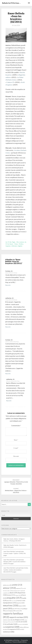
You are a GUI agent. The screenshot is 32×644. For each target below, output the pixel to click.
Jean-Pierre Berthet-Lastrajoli (12, 551)
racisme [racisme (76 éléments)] (19, 611)
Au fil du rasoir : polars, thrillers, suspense (16, 244)
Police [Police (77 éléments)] (20, 609)
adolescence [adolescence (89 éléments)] (7, 585)
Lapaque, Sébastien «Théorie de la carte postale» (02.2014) (16, 482)
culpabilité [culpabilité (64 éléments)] (6, 593)
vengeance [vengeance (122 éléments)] (14, 629)
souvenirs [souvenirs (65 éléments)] (21, 624)
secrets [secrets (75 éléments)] (13, 622)
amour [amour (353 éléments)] (9, 588)
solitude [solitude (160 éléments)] (12, 624)
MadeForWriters (22, 642)
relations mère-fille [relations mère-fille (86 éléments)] (9, 620)
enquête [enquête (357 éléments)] (14, 598)
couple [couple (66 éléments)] (22, 591)
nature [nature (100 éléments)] (22, 606)
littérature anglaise (17, 246)
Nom (16, 440)
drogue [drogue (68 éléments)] (18, 595)
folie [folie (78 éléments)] (9, 601)
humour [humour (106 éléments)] (21, 600)
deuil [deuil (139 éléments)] (13, 593)
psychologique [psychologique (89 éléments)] (10, 611)
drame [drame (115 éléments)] (11, 595)
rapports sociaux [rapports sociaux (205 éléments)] (19, 617)
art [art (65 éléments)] (24, 588)
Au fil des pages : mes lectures (15, 242)
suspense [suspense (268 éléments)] (12, 627)
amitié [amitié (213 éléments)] (17, 585)
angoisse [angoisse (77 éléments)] (19, 588)
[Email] (16, 515)
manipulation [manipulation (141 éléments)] (10, 603)
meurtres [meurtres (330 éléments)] (11, 605)
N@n (5, 539)
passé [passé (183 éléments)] (7, 608)
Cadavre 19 (10, 82)
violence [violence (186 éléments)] (9, 632)
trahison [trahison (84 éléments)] (23, 627)
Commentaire (16, 426)
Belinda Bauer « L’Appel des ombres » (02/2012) (16, 491)
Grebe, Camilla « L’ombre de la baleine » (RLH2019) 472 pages (16, 570)
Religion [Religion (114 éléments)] (19, 620)
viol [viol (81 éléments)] (22, 629)
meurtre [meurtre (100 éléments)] (21, 603)
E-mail (16, 448)
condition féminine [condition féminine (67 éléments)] (15, 591)
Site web (16, 456)
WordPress (8, 642)
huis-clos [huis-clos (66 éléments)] (14, 601)
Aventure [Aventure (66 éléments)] (6, 591)
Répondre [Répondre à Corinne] (8, 285)
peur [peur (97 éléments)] (15, 609)
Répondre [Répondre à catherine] (8, 327)
